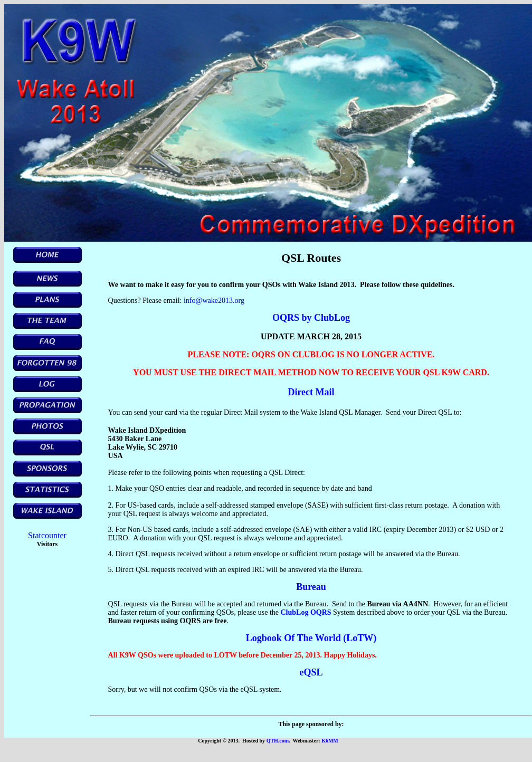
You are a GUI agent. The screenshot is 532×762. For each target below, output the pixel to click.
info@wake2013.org (214, 301)
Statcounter (47, 535)
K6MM (330, 741)
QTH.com (278, 741)
